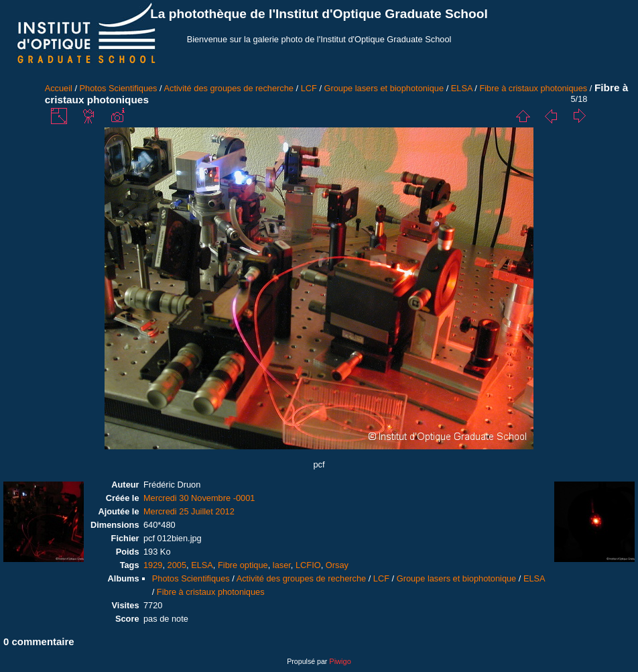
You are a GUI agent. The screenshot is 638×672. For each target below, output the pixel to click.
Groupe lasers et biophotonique (384, 88)
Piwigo (340, 661)
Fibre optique (243, 565)
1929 (153, 565)
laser (282, 565)
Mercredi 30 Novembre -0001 (199, 498)
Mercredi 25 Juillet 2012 (189, 511)
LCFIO (308, 565)
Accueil (59, 88)
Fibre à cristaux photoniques (533, 88)
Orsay (337, 565)
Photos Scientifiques (119, 88)
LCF (309, 88)
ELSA (462, 88)
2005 (177, 565)
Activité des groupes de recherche (228, 88)
